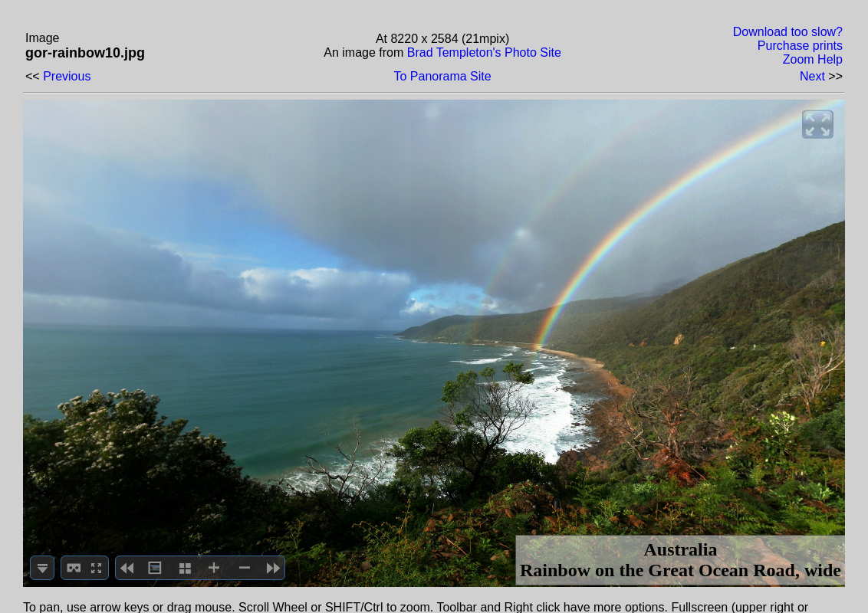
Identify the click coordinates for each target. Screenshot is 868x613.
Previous (67, 76)
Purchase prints (800, 46)
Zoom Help (813, 59)
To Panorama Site (442, 76)
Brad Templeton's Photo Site (484, 52)
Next (812, 76)
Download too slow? (788, 32)
